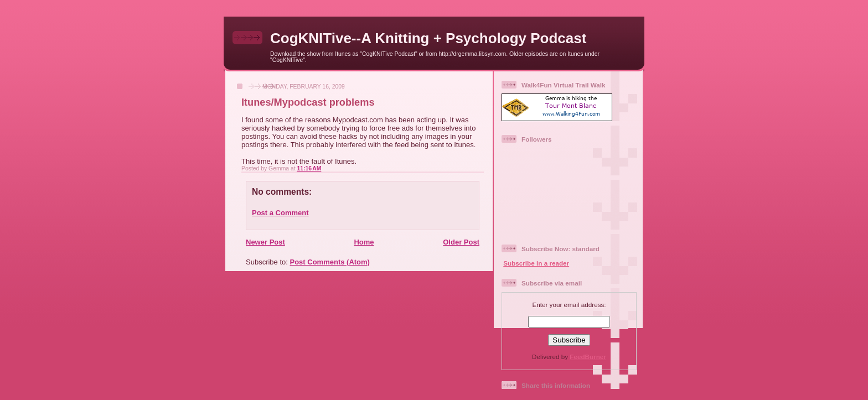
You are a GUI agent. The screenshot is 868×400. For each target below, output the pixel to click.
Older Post (461, 242)
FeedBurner (588, 357)
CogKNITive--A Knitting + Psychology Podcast (428, 38)
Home (364, 242)
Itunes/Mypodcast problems (308, 102)
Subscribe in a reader (536, 263)
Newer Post (265, 242)
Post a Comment (280, 213)
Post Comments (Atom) (330, 262)
